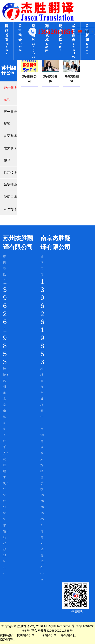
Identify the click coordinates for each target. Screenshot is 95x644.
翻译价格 (60, 38)
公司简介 (20, 38)
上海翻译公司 (48, 635)
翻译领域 (47, 38)
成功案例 (74, 41)
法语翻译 (10, 185)
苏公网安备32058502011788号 (52, 630)
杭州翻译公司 (26, 635)
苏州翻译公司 (10, 93)
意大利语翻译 (10, 154)
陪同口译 (10, 197)
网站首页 (7, 40)
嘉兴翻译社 (68, 635)
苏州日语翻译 (10, 118)
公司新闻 (87, 40)
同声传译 (10, 172)
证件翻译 (10, 209)
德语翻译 (10, 136)
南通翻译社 (7, 639)
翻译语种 (33, 41)
